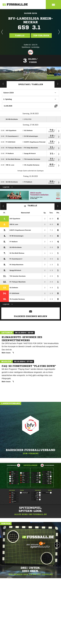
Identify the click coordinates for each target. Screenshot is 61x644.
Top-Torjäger (41, 36)
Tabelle (20, 36)
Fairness (3, 206)
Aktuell (3, 84)
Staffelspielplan (58, 84)
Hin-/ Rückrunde (58, 206)
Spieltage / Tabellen (31, 84)
